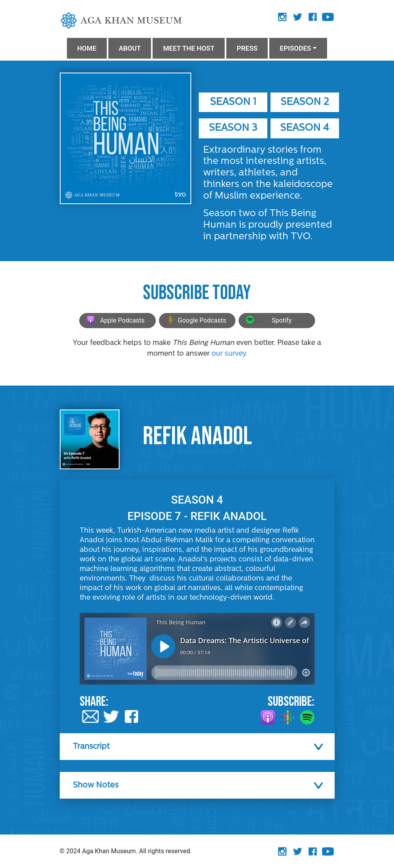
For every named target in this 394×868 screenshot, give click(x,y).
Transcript (91, 747)
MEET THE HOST (189, 48)
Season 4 (305, 128)
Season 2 (305, 102)
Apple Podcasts (115, 321)
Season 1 (233, 102)
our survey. (229, 354)
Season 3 (233, 128)
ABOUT (130, 48)
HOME (87, 48)
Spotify (268, 321)
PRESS (247, 48)
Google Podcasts (195, 321)
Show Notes (96, 785)
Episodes (295, 48)
